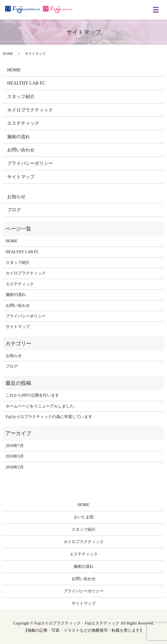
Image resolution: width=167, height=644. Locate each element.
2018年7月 (15, 446)
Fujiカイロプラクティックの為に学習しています (49, 417)
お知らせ (16, 197)
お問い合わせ (21, 150)
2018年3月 (15, 456)
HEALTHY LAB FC (26, 83)
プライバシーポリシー (30, 163)
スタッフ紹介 (21, 96)
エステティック (23, 123)
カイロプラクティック (30, 110)
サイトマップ (21, 177)
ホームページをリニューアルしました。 (42, 406)
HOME (8, 54)
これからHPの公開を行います (32, 395)
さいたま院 (84, 517)
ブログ (14, 210)
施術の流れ (19, 137)
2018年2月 (15, 467)
